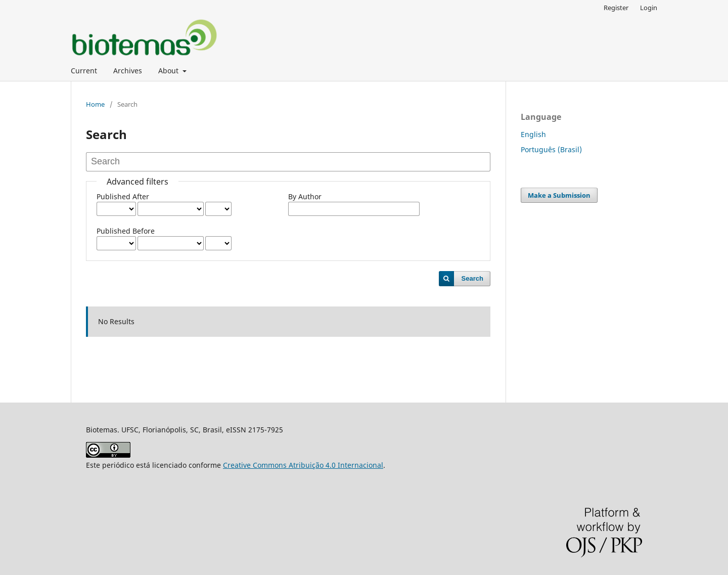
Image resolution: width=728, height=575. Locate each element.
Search (472, 278)
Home (95, 104)
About (169, 71)
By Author (305, 196)
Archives (128, 71)
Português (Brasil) (551, 149)
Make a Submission (559, 195)
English (533, 134)
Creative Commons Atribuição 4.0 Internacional (303, 465)
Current (84, 71)
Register (616, 8)
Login (649, 8)
